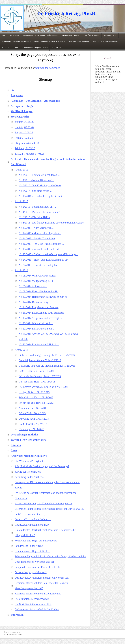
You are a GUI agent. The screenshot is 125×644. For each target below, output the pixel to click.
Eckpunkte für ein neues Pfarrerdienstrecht (37, 567)
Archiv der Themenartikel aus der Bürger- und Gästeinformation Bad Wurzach (48, 162)
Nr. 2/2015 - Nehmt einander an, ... (37, 207)
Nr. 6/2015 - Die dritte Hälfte (34, 217)
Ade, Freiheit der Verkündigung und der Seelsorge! (42, 466)
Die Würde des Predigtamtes (30, 461)
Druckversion (9, 632)
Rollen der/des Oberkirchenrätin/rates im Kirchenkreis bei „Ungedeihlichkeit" (46, 533)
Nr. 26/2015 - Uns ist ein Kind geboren (39, 265)
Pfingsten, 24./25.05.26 (27, 143)
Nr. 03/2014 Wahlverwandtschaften (37, 276)
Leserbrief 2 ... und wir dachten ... (33, 519)
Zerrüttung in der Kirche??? (30, 477)
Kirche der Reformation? (28, 472)
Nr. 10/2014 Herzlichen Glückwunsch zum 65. (43, 297)
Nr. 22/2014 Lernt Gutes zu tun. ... (37, 329)
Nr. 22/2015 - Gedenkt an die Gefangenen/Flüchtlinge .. (48, 254)
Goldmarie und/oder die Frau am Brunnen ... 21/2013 (47, 366)
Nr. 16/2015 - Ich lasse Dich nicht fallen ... (41, 244)
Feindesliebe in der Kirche (29, 546)
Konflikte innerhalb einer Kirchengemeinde (38, 594)
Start (14, 90)
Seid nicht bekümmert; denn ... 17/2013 (40, 376)
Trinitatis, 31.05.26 (25, 148)
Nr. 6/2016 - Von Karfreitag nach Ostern (40, 185)
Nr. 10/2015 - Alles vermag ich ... (36, 228)
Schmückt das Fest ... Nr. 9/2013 (36, 397)
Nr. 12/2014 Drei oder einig (33, 302)
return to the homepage (48, 68)
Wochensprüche (20, 117)
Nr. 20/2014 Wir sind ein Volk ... (36, 323)
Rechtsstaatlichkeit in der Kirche (32, 525)
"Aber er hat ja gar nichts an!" (31, 572)
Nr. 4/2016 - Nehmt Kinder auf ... (36, 180)
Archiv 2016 (21, 170)
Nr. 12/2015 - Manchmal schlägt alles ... (40, 233)
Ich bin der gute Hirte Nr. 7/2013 (36, 403)
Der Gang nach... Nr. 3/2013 (34, 419)
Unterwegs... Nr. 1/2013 (31, 429)
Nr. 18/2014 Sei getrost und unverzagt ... (40, 318)
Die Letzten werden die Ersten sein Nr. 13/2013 (44, 387)
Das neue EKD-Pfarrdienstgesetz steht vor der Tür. (42, 578)
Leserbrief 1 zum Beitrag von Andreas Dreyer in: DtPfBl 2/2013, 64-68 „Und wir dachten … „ (49, 511)
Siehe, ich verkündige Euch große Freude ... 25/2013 (47, 355)
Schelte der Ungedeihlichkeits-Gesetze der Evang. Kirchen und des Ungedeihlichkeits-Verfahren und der (50, 559)
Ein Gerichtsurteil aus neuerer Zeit (33, 604)
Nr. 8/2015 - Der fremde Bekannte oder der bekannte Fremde (51, 223)
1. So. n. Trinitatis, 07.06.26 (30, 154)
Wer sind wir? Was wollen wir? (28, 440)
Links (14, 450)
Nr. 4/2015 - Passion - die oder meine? (39, 212)
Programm (17, 95)
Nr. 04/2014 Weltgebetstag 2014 (36, 281)
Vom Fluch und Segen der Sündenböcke (36, 541)
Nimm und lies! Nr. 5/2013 (33, 408)
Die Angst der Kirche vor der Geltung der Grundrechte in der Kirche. (47, 485)
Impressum (17, 615)
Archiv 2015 (21, 201)
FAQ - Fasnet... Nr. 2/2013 (33, 424)
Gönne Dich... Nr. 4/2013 (32, 413)
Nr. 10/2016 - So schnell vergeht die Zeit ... (42, 196)
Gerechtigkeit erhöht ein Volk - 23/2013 (40, 360)
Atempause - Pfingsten (23, 106)
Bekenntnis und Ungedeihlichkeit (33, 551)
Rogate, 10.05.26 (24, 132)
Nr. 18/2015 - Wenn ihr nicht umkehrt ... (40, 249)
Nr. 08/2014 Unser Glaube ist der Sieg (39, 291)
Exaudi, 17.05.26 (24, 138)
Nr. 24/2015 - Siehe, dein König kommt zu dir (43, 260)
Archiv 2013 (21, 350)
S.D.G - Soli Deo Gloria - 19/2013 (37, 371)
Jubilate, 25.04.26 (24, 122)
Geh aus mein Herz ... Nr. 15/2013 (37, 382)
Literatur (16, 445)
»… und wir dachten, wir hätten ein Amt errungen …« (44, 503)
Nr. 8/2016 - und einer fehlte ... (35, 191)
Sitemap (19, 632)
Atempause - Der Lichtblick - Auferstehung (35, 101)
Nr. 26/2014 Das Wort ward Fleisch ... (39, 344)
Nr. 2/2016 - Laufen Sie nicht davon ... (39, 175)
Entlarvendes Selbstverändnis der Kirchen (37, 609)
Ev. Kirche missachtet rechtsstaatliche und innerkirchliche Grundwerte (46, 495)
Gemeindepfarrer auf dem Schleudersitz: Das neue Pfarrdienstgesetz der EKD (42, 586)
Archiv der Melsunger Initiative (29, 456)
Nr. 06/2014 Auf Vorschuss (33, 286)
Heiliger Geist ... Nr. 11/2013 (34, 392)
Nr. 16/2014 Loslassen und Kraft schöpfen (41, 313)
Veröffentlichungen (22, 111)
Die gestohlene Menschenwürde (32, 599)
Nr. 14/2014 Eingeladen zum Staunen (39, 307)
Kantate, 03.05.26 (24, 127)
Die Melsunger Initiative (24, 435)
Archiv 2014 (21, 270)
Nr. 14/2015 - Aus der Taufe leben (37, 238)
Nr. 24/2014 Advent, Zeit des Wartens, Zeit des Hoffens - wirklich (49, 337)
